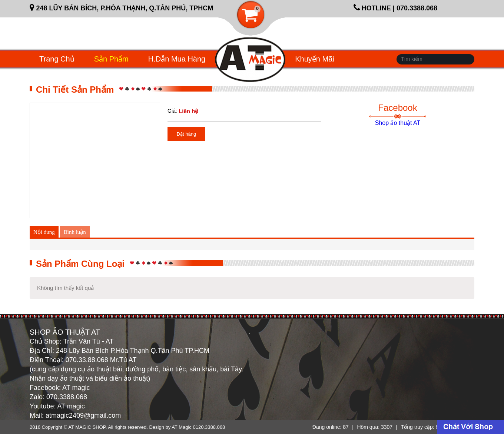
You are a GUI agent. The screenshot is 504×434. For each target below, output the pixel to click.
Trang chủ (57, 59)
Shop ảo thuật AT (398, 123)
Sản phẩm (111, 59)
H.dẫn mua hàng (177, 59)
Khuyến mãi (315, 59)
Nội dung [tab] (44, 232)
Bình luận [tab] (75, 232)
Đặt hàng (187, 134)
